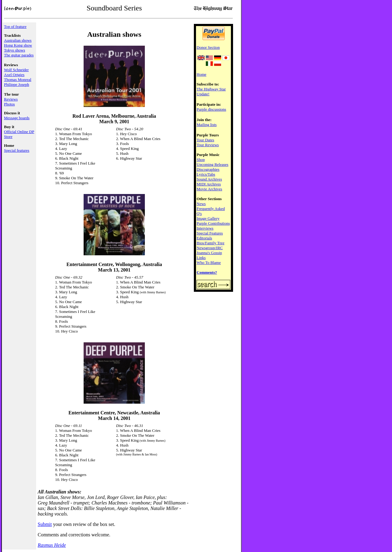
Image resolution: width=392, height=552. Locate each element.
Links (201, 258)
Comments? (207, 272)
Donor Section (208, 47)
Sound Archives (209, 179)
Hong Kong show (18, 45)
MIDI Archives (209, 184)
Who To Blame (209, 263)
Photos (9, 104)
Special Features (210, 233)
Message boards (17, 118)
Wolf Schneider (16, 70)
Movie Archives (209, 189)
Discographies (208, 169)
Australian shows (18, 40)
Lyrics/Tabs (206, 174)
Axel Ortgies (14, 75)
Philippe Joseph (17, 84)
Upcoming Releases (213, 164)
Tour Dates (205, 140)
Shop (201, 160)
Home (202, 74)
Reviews (11, 99)
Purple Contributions (213, 223)
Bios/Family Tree (211, 243)
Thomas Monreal (18, 80)
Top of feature (15, 27)
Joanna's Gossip (209, 253)
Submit (45, 524)
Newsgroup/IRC (210, 248)
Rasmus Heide (52, 545)
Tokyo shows (15, 50)
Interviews (205, 228)
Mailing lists (207, 125)
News (201, 204)
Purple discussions (211, 109)
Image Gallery (208, 218)
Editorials (204, 238)
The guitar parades (19, 55)
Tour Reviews (208, 145)
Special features (17, 150)
